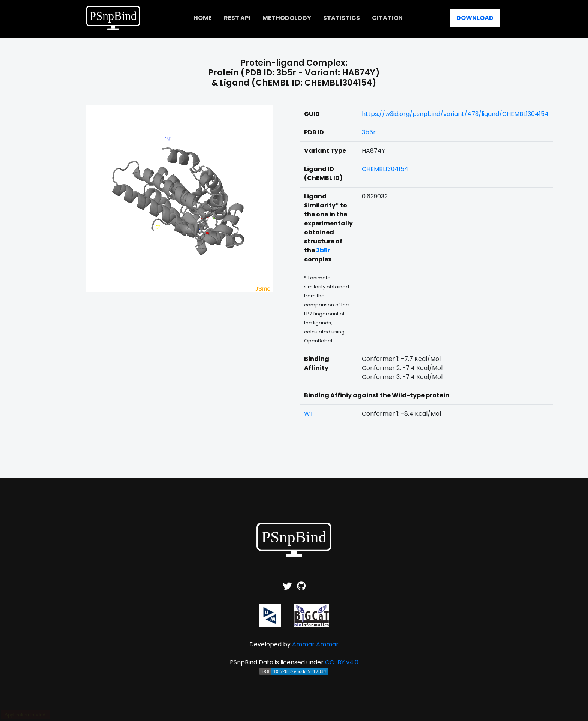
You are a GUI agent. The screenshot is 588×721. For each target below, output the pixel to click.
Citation (387, 18)
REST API (237, 18)
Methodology (287, 18)
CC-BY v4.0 (342, 662)
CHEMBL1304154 (385, 169)
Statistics (342, 18)
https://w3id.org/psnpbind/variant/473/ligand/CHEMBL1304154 (455, 114)
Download (475, 18)
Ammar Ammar (315, 644)
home (203, 18)
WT (309, 414)
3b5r (369, 132)
